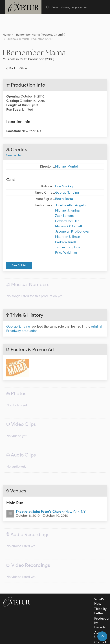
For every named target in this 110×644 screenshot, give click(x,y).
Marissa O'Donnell (69, 208)
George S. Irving (67, 175)
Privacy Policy (88, 638)
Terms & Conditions (61, 638)
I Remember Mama (34, 35)
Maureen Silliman (68, 219)
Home (7, 17)
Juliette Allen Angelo (70, 187)
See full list (14, 137)
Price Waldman (66, 235)
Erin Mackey (64, 168)
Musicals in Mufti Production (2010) (29, 41)
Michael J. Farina (67, 193)
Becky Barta (64, 181)
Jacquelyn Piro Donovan (73, 214)
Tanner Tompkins (68, 229)
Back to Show (16, 51)
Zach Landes (64, 198)
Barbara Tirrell (65, 224)
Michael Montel (66, 149)
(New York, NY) (51, 494)
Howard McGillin (67, 203)
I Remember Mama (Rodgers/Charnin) (40, 17)
